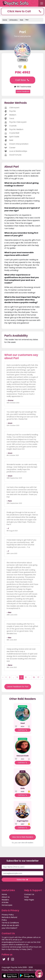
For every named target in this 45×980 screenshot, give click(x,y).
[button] (22, 11)
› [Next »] (42, 677)
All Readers (13, 20)
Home (5, 20)
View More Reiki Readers (22, 837)
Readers (5, 900)
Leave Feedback (23, 91)
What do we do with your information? (10, 927)
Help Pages (29, 900)
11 (17, 677)
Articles (5, 902)
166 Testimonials (22, 87)
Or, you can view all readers (22, 843)
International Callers (24, 970)
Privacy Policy (8, 915)
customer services (9, 947)
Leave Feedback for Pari (18, 687)
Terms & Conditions (10, 923)
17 (38, 677)
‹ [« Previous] (3, 677)
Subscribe (22, 880)
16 (34, 677)
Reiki (22, 20)
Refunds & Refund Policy (9, 919)
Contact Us (29, 894)
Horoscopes (7, 905)
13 (26, 677)
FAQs (26, 897)
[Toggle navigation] (42, 3)
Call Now (22, 80)
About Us (6, 897)
